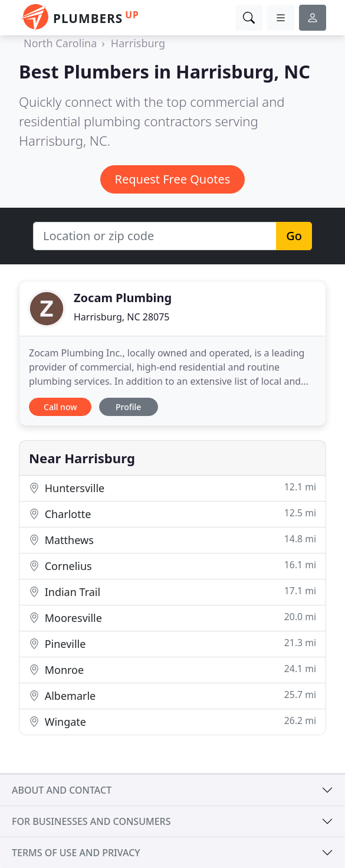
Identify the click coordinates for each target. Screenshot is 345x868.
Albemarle (172, 695)
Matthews (172, 540)
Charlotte (172, 514)
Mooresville (172, 618)
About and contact (62, 790)
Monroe (172, 669)
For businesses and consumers (91, 821)
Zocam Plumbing (123, 298)
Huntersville (172, 488)
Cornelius (172, 566)
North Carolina (60, 43)
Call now (60, 407)
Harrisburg (138, 43)
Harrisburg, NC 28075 (122, 317)
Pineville (172, 643)
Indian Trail (172, 592)
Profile (128, 407)
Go (294, 236)
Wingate (172, 721)
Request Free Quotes (173, 179)
